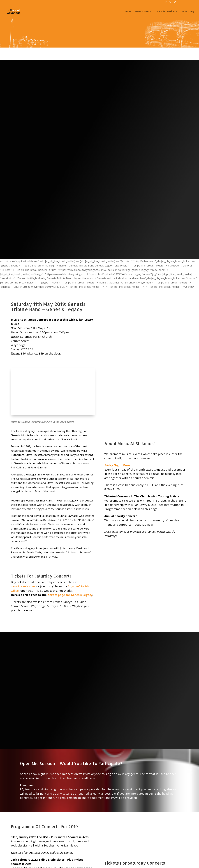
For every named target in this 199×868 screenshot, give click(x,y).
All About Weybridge (62, 863)
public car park (140, 777)
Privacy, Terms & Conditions (101, 855)
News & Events (143, 12)
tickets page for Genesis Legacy (70, 398)
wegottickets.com (23, 389)
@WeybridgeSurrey (107, 863)
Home (128, 12)
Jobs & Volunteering (59, 855)
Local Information (165, 12)
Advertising (188, 12)
